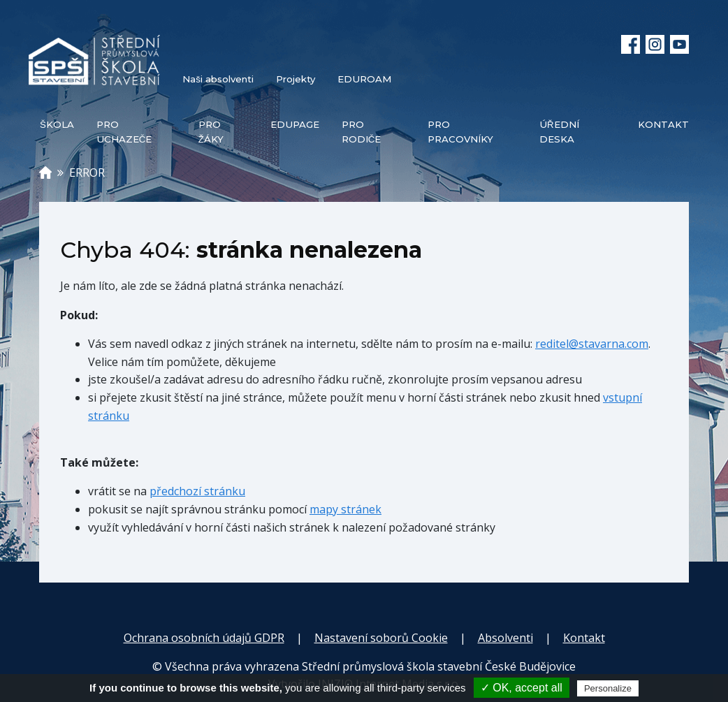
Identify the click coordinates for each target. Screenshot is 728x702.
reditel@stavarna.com (592, 344)
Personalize (608, 688)
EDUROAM (364, 79)
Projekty (296, 79)
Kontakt (584, 638)
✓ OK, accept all (522, 688)
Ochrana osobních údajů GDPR (204, 638)
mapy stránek (345, 509)
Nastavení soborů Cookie (381, 638)
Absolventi (505, 638)
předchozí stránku (197, 491)
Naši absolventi (218, 79)
